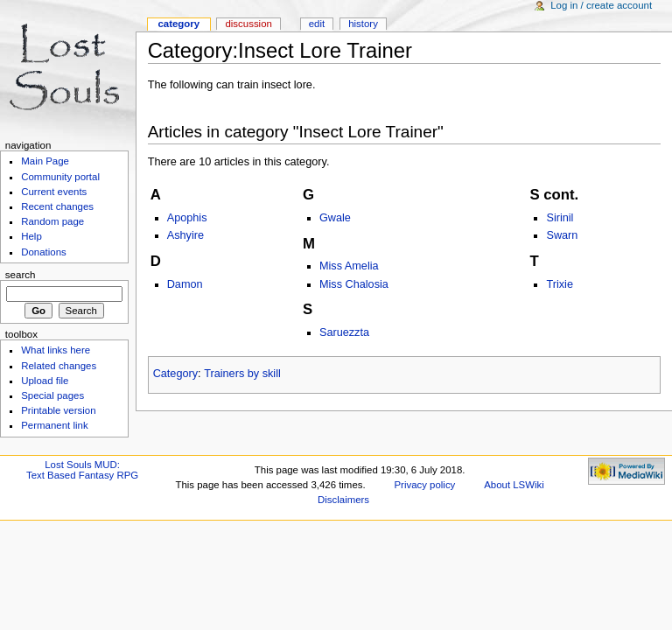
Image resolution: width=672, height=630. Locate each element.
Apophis (187, 218)
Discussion (248, 24)
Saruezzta (344, 332)
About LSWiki (514, 485)
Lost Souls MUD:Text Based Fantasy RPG (82, 470)
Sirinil (560, 218)
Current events (54, 192)
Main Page (45, 161)
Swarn (562, 235)
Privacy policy (425, 485)
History (363, 24)
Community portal (60, 177)
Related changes (59, 366)
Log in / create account (601, 5)
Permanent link (54, 425)
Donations (44, 252)
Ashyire (185, 235)
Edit (317, 24)
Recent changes (57, 206)
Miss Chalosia (354, 284)
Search (21, 275)
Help (31, 236)
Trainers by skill (242, 374)
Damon (185, 284)
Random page (52, 221)
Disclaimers (343, 500)
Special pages (52, 395)
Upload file (45, 381)
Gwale (335, 218)
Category (175, 374)
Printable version (58, 410)
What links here (56, 350)
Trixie (560, 284)
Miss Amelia (349, 266)
